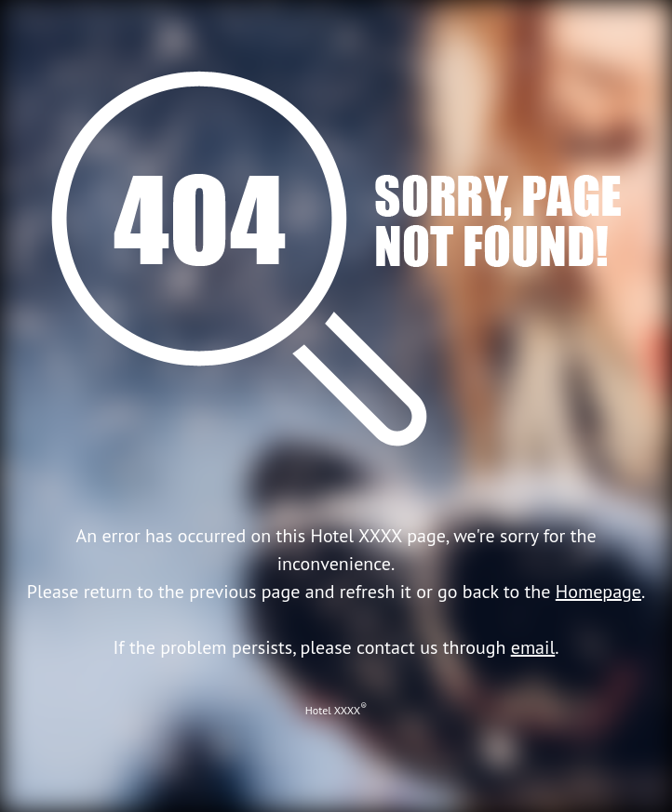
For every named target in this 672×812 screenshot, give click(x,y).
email (533, 647)
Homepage (598, 592)
